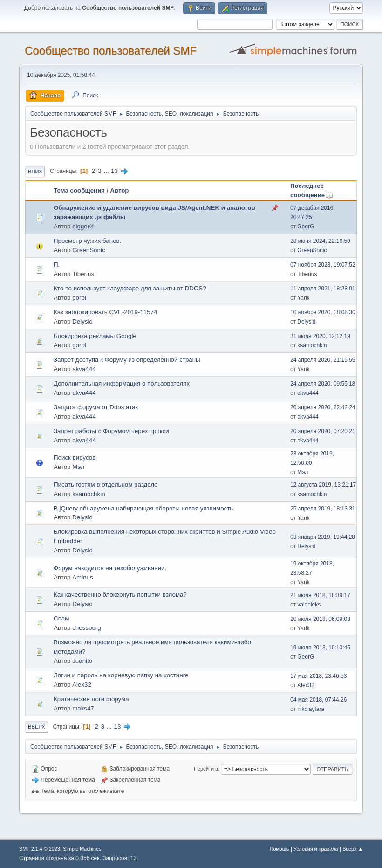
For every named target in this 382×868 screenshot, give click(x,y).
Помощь (280, 849)
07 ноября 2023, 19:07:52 (323, 265)
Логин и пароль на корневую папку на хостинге (121, 675)
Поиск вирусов (75, 458)
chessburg (87, 628)
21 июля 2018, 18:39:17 (320, 595)
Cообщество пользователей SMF (111, 51)
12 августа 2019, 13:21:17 (323, 485)
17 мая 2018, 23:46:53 (318, 676)
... (107, 171)
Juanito (82, 661)
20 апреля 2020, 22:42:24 (323, 407)
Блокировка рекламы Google (95, 336)
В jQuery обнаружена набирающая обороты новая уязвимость (143, 508)
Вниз (35, 172)
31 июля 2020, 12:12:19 (320, 336)
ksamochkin (312, 345)
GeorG (306, 227)
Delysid (82, 321)
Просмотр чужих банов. (87, 241)
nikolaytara (311, 709)
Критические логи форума (91, 699)
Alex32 (82, 685)
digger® (83, 226)
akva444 (84, 369)
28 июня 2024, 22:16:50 (320, 241)
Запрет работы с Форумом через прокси (111, 431)
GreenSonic (89, 250)
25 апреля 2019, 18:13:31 (323, 509)
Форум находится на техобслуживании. (110, 568)
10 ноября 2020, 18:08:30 (323, 312)
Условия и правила (316, 849)
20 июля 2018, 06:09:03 (320, 619)
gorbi (79, 298)
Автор (119, 190)
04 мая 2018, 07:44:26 (318, 700)
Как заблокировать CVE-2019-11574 (106, 312)
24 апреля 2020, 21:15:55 (323, 360)
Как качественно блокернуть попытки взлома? (120, 595)
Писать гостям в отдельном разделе (106, 485)
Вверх (37, 727)
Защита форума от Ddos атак (96, 407)
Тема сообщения (79, 190)
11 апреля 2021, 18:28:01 (323, 289)
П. (57, 265)
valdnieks (309, 605)
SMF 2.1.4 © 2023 (40, 849)
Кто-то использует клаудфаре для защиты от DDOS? (130, 288)
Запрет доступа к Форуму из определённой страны (127, 360)
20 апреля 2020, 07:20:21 (323, 431)
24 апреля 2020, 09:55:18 (323, 384)
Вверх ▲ (353, 849)
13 (114, 171)
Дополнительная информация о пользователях (122, 383)
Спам (61, 618)
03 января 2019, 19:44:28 (323, 537)
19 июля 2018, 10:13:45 (320, 648)
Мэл (78, 467)
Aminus (82, 577)
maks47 (83, 708)
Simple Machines (82, 849)
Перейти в (206, 769)
